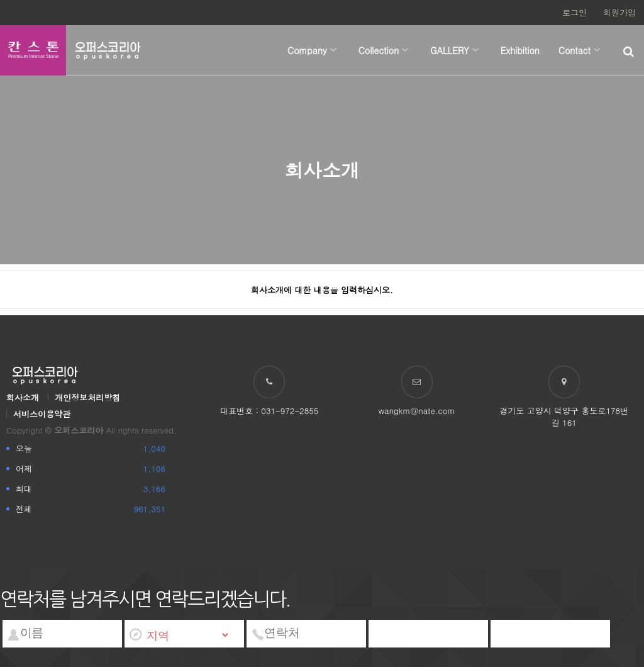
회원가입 (619, 12)
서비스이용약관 (42, 414)
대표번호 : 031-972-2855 (269, 411)
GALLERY (450, 50)
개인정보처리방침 (87, 397)
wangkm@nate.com (417, 411)
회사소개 (23, 397)
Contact (575, 50)
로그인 (575, 12)
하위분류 (333, 50)
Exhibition (520, 50)
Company (307, 50)
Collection (379, 50)
